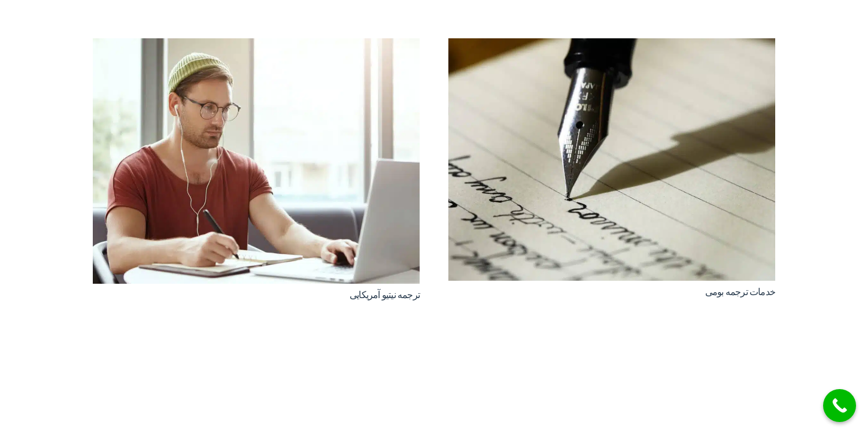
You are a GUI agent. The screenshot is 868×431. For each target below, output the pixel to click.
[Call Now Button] (840, 406)
